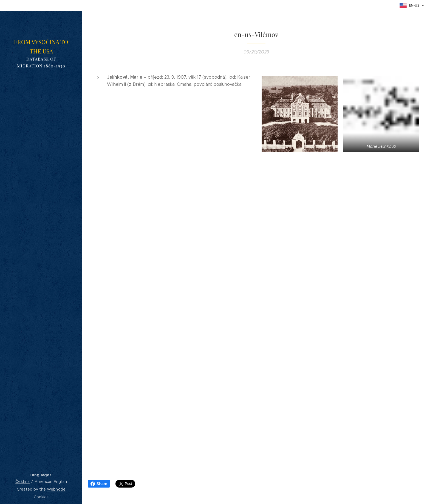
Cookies (41, 497)
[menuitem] (41, 257)
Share (99, 484)
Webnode (56, 489)
